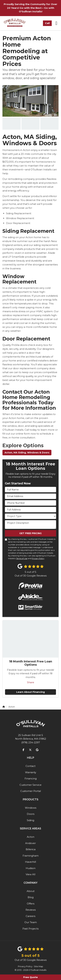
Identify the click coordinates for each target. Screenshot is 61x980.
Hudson (31, 868)
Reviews (31, 910)
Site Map (38, 966)
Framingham (31, 856)
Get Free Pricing (30, 533)
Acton (31, 837)
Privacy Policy (38, 558)
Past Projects (30, 929)
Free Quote (30, 977)
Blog (31, 897)
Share (31, 682)
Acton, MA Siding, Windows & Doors (27, 453)
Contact (30, 766)
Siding (30, 820)
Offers (31, 904)
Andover (30, 843)
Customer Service (30, 785)
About (31, 891)
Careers (30, 916)
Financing (31, 778)
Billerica (31, 849)
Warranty (31, 772)
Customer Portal (31, 791)
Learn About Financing (30, 692)
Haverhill (30, 862)
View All (30, 874)
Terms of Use (22, 558)
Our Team (31, 922)
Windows (31, 808)
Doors (31, 814)
